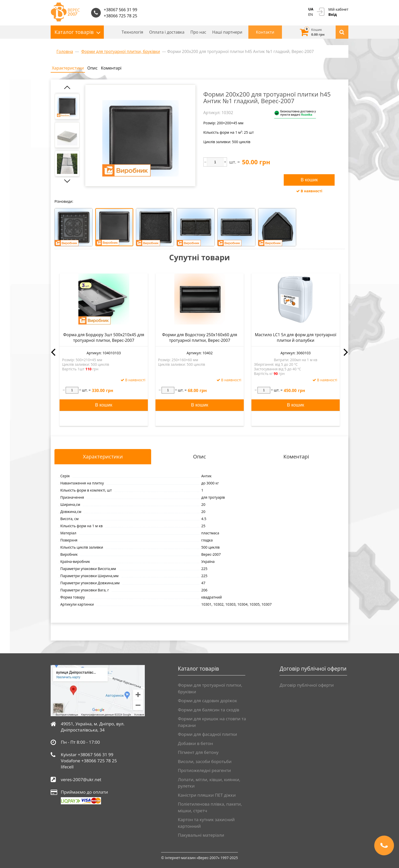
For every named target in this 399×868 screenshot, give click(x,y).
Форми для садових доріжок (208, 701)
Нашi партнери (227, 32)
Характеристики (68, 68)
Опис (92, 68)
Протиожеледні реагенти (204, 770)
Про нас (198, 32)
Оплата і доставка (167, 32)
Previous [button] (53, 352)
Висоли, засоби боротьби (205, 761)
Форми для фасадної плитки (208, 734)
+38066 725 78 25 (120, 16)
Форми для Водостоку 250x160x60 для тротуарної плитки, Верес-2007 (200, 337)
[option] (67, 106)
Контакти (265, 32)
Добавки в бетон (195, 743)
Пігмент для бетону (198, 752)
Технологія (132, 32)
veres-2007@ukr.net (81, 779)
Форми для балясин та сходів (209, 710)
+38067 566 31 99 (120, 10)
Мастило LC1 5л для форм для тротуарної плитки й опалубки (295, 337)
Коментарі (111, 68)
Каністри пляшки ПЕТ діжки (207, 795)
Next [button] (346, 352)
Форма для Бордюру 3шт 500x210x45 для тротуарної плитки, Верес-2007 (104, 337)
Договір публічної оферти (307, 685)
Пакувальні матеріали (201, 835)
